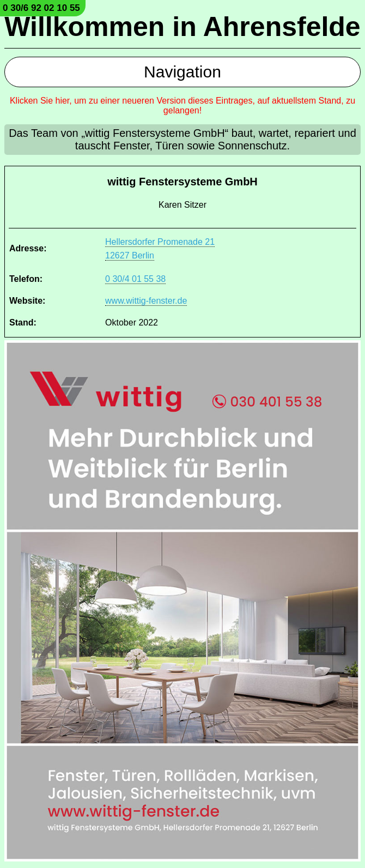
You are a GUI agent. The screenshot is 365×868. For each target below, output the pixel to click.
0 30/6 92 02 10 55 (41, 8)
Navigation (182, 72)
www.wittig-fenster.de (146, 301)
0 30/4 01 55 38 (135, 279)
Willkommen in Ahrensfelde (182, 27)
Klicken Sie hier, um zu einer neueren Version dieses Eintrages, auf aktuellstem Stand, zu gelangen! (182, 106)
